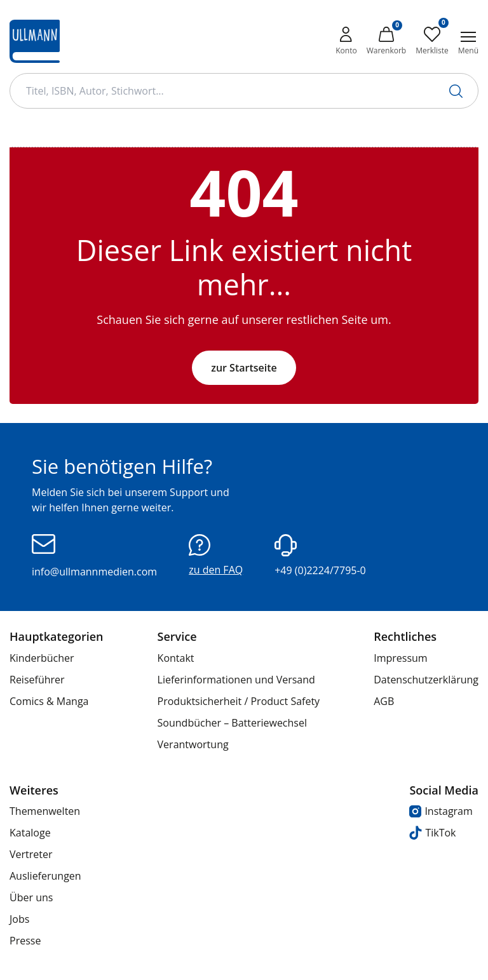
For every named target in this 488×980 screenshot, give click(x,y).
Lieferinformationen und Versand (236, 680)
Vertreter (31, 854)
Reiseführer (37, 680)
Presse (25, 941)
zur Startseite (244, 368)
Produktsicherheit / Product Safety (239, 701)
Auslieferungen (45, 876)
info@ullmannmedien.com (94, 556)
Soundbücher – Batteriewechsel (232, 723)
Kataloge (30, 833)
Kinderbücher (42, 658)
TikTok (432, 833)
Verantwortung (193, 744)
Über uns (31, 897)
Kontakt (176, 658)
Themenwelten (45, 811)
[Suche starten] (456, 91)
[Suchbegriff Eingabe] (244, 91)
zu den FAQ (216, 555)
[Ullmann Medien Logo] (35, 41)
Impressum (400, 658)
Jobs (19, 919)
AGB (384, 701)
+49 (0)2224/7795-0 (320, 556)
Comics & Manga (49, 701)
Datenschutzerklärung (426, 680)
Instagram (441, 811)
